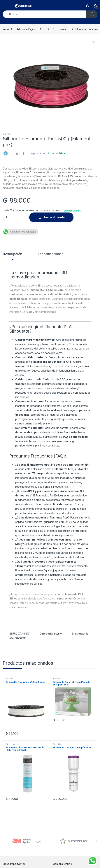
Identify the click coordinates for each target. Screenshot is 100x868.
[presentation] (96, 841)
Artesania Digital (26, 29)
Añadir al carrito (54, 217)
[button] (94, 42)
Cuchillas (10, 744)
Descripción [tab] (12, 254)
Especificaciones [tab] (50, 254)
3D (47, 29)
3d (87, 634)
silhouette (21, 638)
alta (11, 638)
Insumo (63, 29)
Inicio (6, 29)
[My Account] (87, 6)
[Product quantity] (16, 217)
